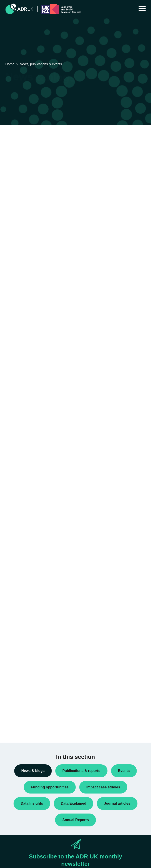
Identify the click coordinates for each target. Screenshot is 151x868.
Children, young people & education (34, 682)
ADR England (18, 604)
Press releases (19, 539)
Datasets (15, 496)
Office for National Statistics (28, 639)
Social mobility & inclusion (27, 725)
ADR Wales (17, 632)
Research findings (21, 561)
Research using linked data (28, 568)
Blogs (13, 460)
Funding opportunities (24, 510)
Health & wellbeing (22, 711)
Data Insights (18, 482)
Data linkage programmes (27, 489)
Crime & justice (19, 697)
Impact (14, 518)
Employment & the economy (28, 704)
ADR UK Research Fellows (28, 446)
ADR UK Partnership (23, 625)
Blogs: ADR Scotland (23, 468)
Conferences (18, 475)
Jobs (12, 525)
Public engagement (22, 546)
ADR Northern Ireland (24, 611)
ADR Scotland (19, 618)
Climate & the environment (27, 689)
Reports (14, 553)
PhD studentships (21, 532)
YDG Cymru (17, 646)
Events (14, 503)
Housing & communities (25, 718)
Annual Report (19, 453)
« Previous (10, 158)
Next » (49, 158)
